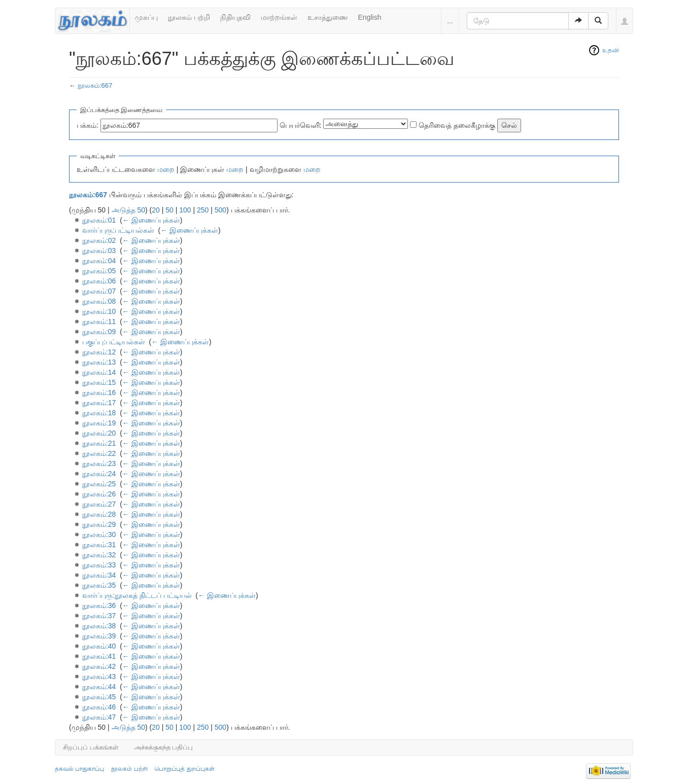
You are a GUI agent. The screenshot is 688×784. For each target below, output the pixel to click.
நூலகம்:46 (99, 707)
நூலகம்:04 (99, 261)
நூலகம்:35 (99, 585)
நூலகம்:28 (99, 514)
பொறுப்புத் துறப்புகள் (184, 769)
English (370, 17)
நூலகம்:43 (99, 676)
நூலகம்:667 (95, 85)
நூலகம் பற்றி (189, 17)
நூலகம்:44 (99, 687)
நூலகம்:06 (99, 281)
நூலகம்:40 (99, 646)
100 (185, 210)
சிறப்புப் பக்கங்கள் (91, 747)
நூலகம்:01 (99, 220)
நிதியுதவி (235, 17)
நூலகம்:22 (99, 453)
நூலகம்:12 (99, 352)
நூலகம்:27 (99, 504)
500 (220, 210)
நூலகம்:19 (99, 423)
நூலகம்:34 (99, 575)
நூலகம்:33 (99, 565)
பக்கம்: (88, 125)
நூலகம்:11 (99, 322)
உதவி (611, 50)
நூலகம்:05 (99, 271)
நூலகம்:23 (99, 464)
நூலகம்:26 (99, 494)
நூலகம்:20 (99, 433)
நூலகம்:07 (99, 291)
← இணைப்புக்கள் (151, 220)
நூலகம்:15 (99, 382)
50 (169, 210)
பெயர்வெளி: (301, 125)
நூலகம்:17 (99, 403)
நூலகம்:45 (99, 697)
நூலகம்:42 (99, 666)
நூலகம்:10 (99, 311)
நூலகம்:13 (99, 362)
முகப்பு (146, 17)
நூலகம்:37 (99, 616)
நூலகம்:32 (99, 555)
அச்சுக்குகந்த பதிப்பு (164, 747)
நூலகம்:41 (99, 656)
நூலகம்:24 (99, 474)
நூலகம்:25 (99, 484)
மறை (166, 169)
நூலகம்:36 (99, 605)
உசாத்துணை (328, 17)
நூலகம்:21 (99, 443)
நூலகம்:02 (99, 240)
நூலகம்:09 (99, 332)
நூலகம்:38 (99, 626)
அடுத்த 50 (128, 210)
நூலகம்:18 (99, 413)
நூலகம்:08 (99, 301)
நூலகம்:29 (99, 524)
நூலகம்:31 (99, 545)
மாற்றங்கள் (279, 17)
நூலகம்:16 (99, 393)
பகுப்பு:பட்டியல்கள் (114, 342)
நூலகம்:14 (99, 372)
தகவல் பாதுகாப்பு (79, 769)
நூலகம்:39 (99, 636)
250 (203, 210)
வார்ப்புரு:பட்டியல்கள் (118, 230)
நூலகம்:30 (99, 534)
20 (156, 210)
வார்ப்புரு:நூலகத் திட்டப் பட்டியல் (137, 595)
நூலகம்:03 (99, 251)
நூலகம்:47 (99, 717)
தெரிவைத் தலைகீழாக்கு (457, 125)
